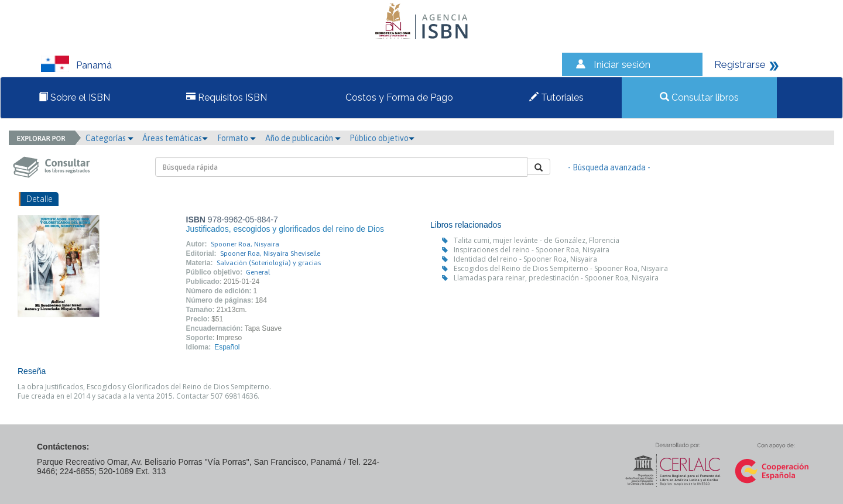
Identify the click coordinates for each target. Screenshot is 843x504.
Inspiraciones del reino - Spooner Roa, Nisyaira (532, 250)
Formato (237, 138)
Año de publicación (303, 138)
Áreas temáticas (175, 138)
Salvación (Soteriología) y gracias (269, 263)
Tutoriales (556, 97)
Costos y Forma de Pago (398, 97)
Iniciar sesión (622, 64)
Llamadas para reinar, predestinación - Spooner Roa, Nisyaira (556, 278)
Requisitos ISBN (227, 97)
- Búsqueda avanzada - (609, 167)
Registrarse (740, 64)
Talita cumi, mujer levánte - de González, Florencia (537, 240)
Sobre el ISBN (74, 97)
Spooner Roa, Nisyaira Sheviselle (270, 253)
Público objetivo (382, 138)
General (258, 272)
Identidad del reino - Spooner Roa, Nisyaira (525, 259)
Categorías (109, 138)
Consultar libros (699, 97)
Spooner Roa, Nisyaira (245, 244)
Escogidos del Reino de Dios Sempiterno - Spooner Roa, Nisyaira (561, 268)
